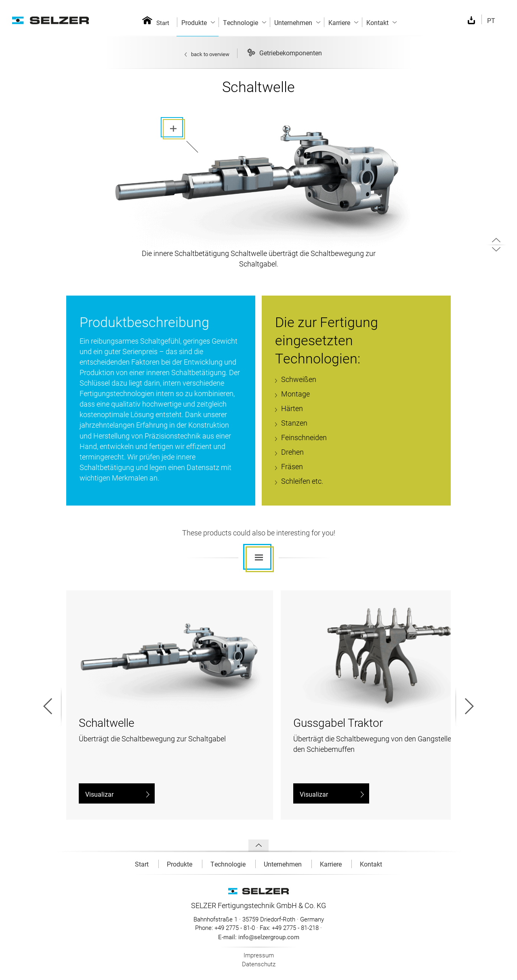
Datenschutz (259, 964)
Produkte (180, 864)
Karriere (332, 864)
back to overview (207, 54)
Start (163, 23)
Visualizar (117, 794)
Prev (52, 706)
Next (465, 706)
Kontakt (371, 864)
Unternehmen (284, 864)
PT (491, 20)
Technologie (229, 864)
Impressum (259, 955)
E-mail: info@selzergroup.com (259, 937)
